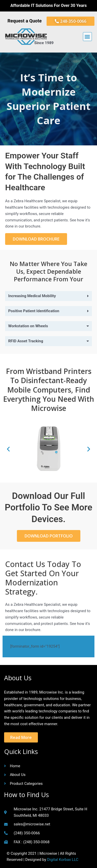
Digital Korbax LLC (63, 860)
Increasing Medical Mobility (32, 296)
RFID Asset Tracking (26, 341)
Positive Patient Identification (34, 311)
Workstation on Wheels (28, 326)
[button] (87, 37)
